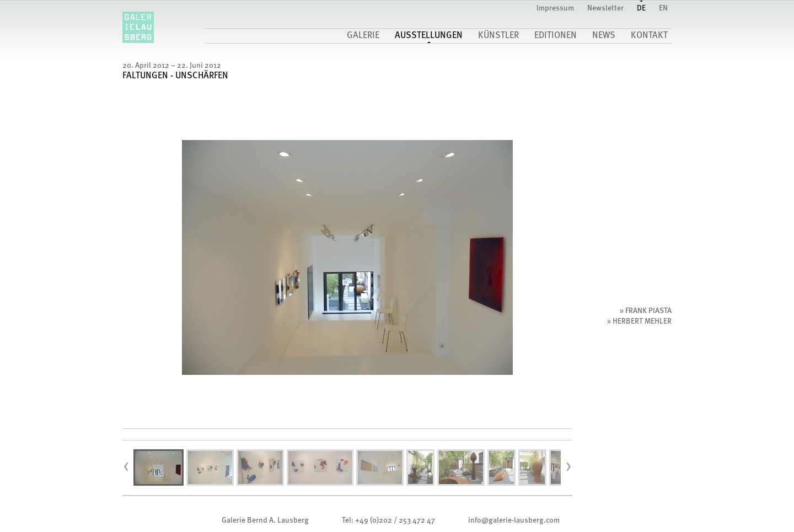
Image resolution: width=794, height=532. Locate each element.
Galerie (363, 36)
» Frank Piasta (646, 311)
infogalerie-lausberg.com (514, 520)
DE (641, 8)
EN (663, 8)
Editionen (556, 36)
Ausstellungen (429, 36)
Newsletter (605, 8)
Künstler (498, 36)
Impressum (555, 8)
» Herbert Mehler (639, 321)
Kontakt (649, 36)
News (604, 36)
